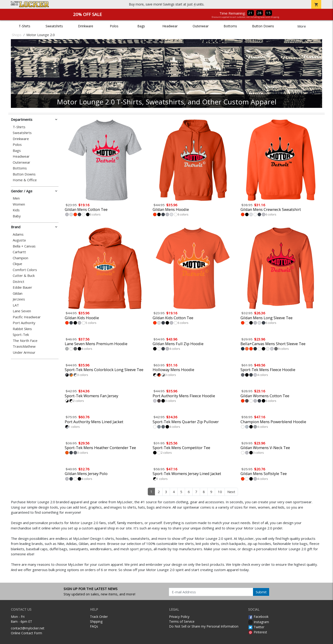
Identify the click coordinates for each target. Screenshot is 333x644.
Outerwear (201, 26)
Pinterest (258, 632)
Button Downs (263, 26)
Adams (18, 234)
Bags (141, 26)
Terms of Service (182, 621)
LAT (16, 305)
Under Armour (24, 352)
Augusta (19, 240)
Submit (261, 592)
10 (220, 492)
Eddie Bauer (22, 287)
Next (231, 492)
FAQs (94, 626)
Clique (17, 264)
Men (16, 198)
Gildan (18, 293)
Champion (20, 258)
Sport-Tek (21, 335)
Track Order (99, 617)
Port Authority (24, 323)
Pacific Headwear (27, 317)
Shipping (96, 621)
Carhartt (19, 252)
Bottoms (230, 26)
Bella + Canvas (24, 246)
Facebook (258, 617)
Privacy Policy (179, 617)
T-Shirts (25, 26)
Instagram (259, 622)
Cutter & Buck (24, 276)
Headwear (170, 26)
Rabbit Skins (22, 329)
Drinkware (86, 26)
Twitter (256, 627)
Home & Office (25, 180)
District (18, 282)
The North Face (25, 341)
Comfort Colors (25, 270)
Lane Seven (22, 311)
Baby (17, 216)
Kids (16, 210)
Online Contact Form (26, 633)
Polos (114, 26)
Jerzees (19, 299)
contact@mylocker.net (28, 628)
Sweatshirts (54, 26)
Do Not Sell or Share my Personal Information (204, 626)
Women (19, 204)
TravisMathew (24, 346)
